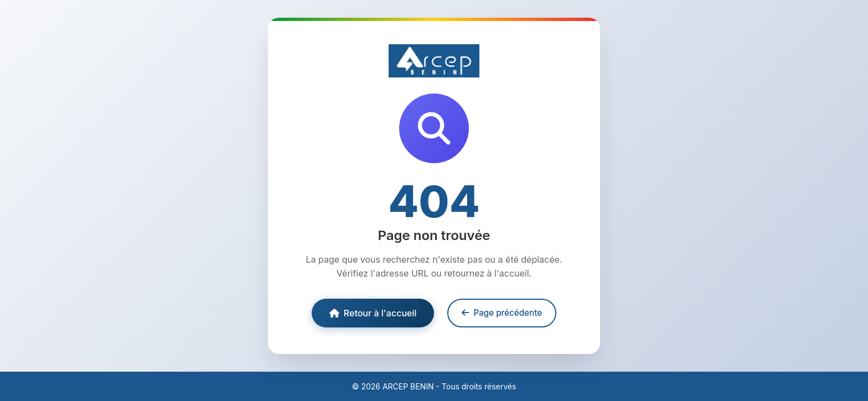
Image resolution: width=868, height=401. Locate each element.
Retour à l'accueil (373, 313)
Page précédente (502, 313)
